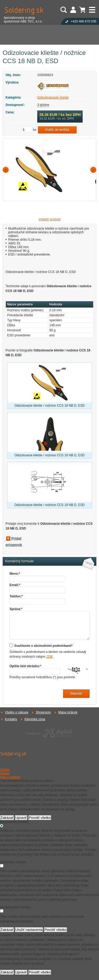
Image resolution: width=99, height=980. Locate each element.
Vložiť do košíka (57, 130)
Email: (15, 585)
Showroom (43, 712)
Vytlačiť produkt (49, 219)
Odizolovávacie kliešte (53, 97)
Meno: (15, 574)
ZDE (49, 657)
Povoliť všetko (40, 818)
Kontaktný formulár (20, 561)
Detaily (5, 773)
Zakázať (7, 818)
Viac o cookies (10, 777)
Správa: (16, 609)
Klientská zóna (35, 719)
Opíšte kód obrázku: (25, 666)
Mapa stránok (68, 712)
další (92, 170)
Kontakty (11, 719)
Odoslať (76, 694)
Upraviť (21, 818)
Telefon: (16, 596)
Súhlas (5, 770)
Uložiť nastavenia (29, 930)
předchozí (7, 170)
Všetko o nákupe (16, 712)
